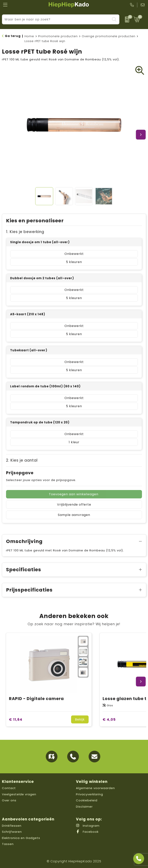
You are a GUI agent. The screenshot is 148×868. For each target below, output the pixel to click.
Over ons (9, 800)
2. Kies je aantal (22, 460)
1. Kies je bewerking (25, 232)
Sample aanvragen (74, 515)
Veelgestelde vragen (19, 794)
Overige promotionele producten (109, 36)
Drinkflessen (12, 826)
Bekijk (80, 719)
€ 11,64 (16, 719)
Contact (9, 788)
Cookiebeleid (87, 800)
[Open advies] (139, 859)
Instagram (88, 826)
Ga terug (13, 36)
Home (29, 36)
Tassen (8, 844)
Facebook (87, 832)
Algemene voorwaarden (95, 788)
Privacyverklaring (89, 794)
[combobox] (56, 19)
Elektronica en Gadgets (21, 838)
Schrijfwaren (12, 832)
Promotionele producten (58, 36)
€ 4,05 (109, 719)
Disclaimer (84, 807)
